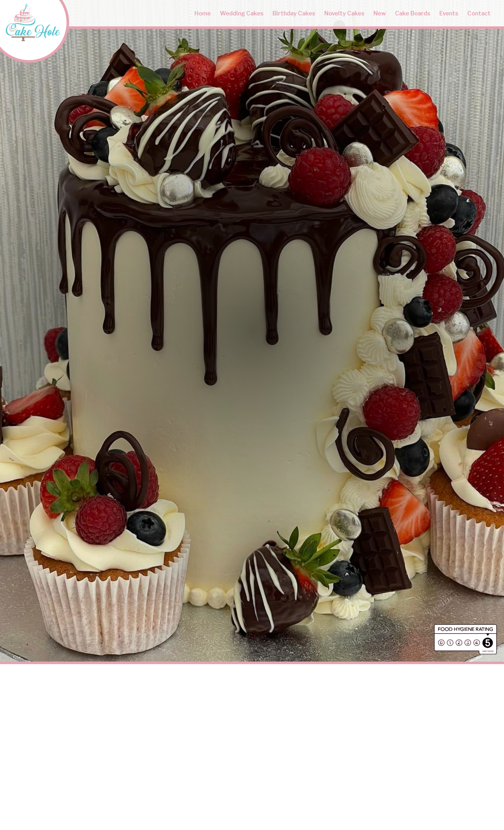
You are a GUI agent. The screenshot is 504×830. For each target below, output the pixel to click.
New (380, 13)
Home (203, 13)
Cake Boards (413, 13)
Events (449, 13)
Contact (479, 13)
